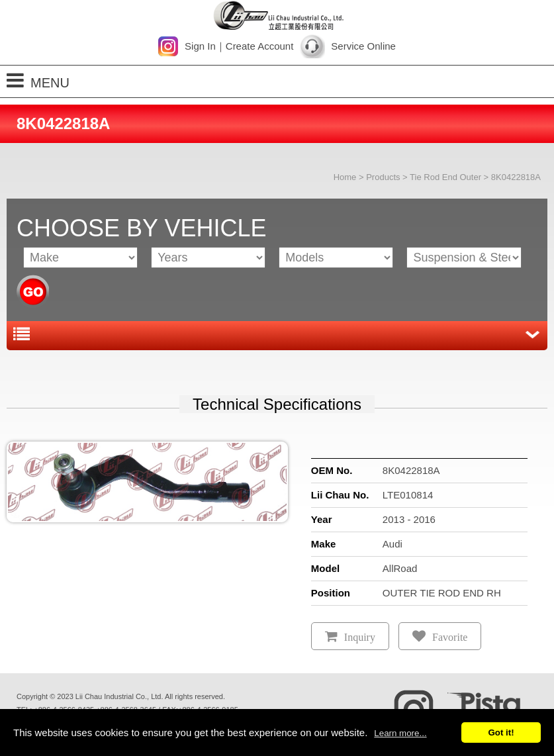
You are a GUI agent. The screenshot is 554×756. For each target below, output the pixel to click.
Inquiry (360, 637)
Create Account (260, 46)
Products (383, 177)
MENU (38, 80)
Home (345, 177)
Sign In (200, 46)
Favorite (450, 637)
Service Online (363, 46)
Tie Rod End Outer (445, 177)
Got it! (501, 732)
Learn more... (400, 733)
